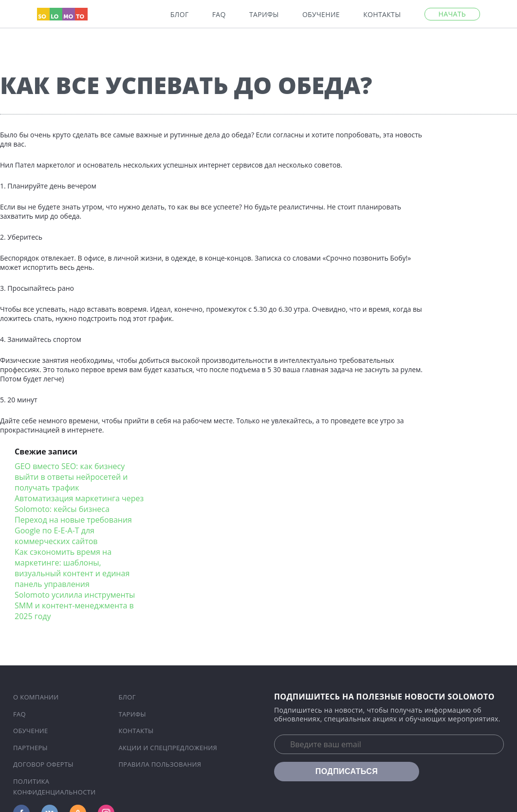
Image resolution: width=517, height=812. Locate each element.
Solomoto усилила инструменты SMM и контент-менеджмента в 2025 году (75, 605)
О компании (36, 697)
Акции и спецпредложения (168, 748)
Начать (452, 14)
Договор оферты (43, 764)
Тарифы (264, 15)
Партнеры (30, 748)
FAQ (219, 15)
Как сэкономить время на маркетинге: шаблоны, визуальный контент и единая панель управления (72, 568)
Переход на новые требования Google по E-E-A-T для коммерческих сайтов (73, 530)
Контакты (382, 15)
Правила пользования (160, 764)
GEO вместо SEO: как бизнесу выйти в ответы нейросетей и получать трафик (71, 477)
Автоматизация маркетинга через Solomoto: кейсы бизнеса (79, 504)
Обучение (321, 15)
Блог (180, 15)
